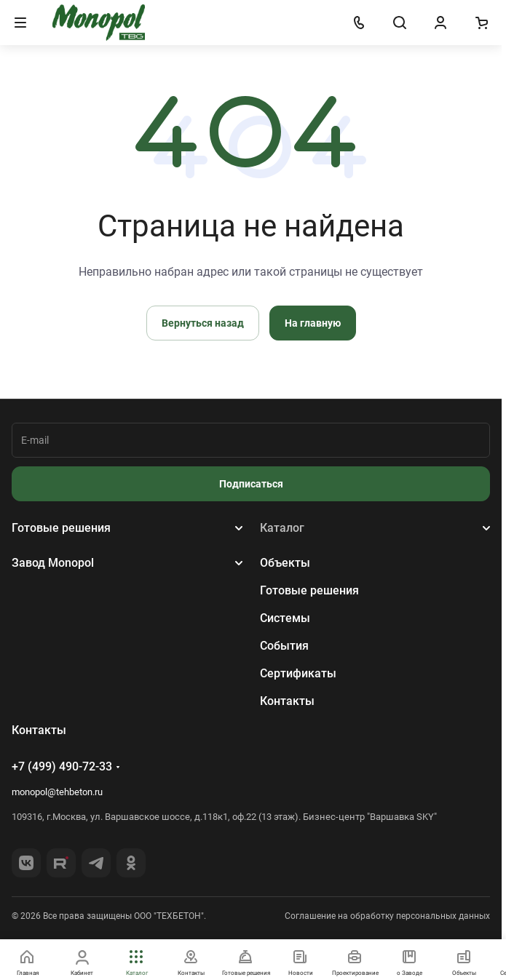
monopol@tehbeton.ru (57, 792)
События (284, 646)
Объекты (285, 563)
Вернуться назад (203, 323)
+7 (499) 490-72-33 (62, 766)
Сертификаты (298, 673)
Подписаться (251, 484)
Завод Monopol (53, 563)
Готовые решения (61, 528)
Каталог (282, 528)
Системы (285, 618)
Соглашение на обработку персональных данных (387, 916)
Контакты (287, 701)
